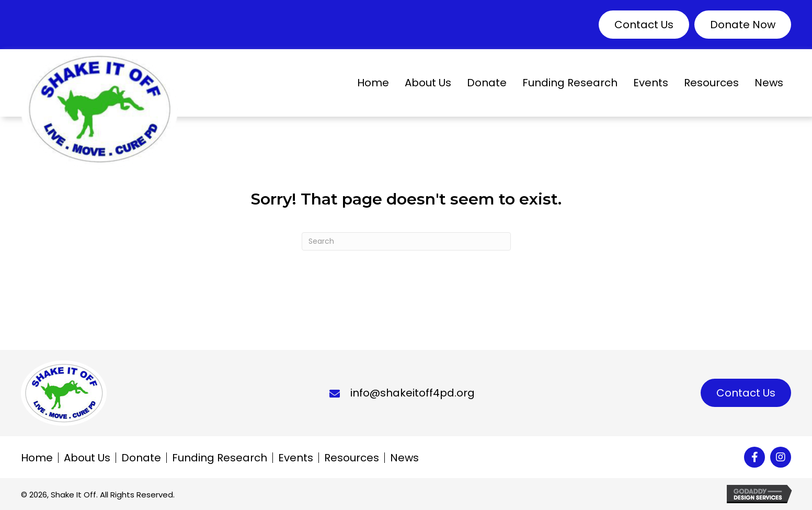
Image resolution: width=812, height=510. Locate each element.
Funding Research (220, 458)
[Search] (406, 241)
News (404, 458)
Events (296, 458)
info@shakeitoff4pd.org (413, 393)
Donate (141, 458)
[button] (644, 25)
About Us (87, 458)
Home (37, 458)
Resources (352, 458)
